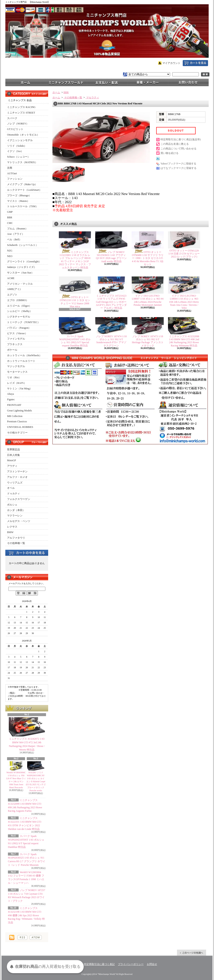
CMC (10, 223)
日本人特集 (13, 455)
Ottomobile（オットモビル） (23, 135)
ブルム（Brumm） (17, 229)
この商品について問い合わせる (178, 149)
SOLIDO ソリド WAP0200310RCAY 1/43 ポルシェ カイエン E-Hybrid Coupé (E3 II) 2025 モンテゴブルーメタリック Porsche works (36, 781)
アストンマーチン (17, 472)
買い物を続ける (169, 153)
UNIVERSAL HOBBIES (20, 427)
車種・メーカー (148, 82)
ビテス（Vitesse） (17, 333)
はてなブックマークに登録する (178, 168)
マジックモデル (16, 366)
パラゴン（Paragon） (19, 328)
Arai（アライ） (16, 234)
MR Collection (15, 416)
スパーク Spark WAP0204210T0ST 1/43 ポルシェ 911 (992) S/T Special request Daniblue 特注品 (75, 341)
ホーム (26, 82)
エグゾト (12, 295)
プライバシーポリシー (131, 964)
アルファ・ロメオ (17, 477)
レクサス (12, 527)
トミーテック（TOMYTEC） (24, 322)
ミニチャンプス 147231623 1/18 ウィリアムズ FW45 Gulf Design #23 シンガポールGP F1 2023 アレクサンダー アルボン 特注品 (111, 302)
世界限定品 (13, 449)
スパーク (12, 118)
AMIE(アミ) (14, 289)
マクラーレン (15, 516)
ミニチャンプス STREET (21, 113)
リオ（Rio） (14, 377)
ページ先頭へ (192, 953)
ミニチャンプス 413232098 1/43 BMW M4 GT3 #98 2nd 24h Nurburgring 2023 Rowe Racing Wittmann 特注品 (184, 341)
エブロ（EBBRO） (18, 300)
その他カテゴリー (17, 433)
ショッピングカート (195, 63)
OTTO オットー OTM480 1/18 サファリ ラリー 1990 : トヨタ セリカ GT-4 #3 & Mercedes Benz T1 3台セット (148, 258)
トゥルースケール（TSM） (23, 206)
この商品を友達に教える (175, 144)
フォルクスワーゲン (19, 499)
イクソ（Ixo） (15, 151)
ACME (11, 278)
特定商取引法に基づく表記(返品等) (181, 139)
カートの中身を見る (27, 553)
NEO (10, 256)
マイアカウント (171, 63)
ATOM (36, 937)
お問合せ (188, 82)
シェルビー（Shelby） (20, 311)
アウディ (12, 466)
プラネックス (15, 344)
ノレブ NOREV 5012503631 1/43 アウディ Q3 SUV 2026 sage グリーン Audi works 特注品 (111, 257)
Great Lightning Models (19, 411)
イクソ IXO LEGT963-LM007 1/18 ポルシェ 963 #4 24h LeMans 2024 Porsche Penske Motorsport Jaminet (148, 300)
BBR (10, 217)
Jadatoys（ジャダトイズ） (22, 267)
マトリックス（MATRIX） (22, 162)
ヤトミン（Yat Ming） (20, 389)
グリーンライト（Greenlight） (24, 262)
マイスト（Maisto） (18, 201)
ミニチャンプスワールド (66, 82)
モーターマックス (17, 372)
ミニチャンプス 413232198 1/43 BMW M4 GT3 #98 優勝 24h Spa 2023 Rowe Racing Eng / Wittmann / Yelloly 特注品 (26, 915)
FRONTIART (14, 405)
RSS (22, 937)
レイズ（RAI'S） (17, 383)
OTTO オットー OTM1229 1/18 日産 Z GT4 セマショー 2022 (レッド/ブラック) (184, 254)
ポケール (12, 350)
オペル (11, 488)
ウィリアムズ (15, 483)
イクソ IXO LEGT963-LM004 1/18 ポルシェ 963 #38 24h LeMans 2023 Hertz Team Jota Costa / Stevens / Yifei (184, 302)
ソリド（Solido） (17, 146)
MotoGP (11, 460)
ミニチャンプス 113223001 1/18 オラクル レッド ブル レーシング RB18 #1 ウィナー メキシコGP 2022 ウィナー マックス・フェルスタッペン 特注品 (75, 260)
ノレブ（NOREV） (18, 124)
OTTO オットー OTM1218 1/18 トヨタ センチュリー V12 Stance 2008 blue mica (75, 302)
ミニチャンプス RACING (21, 107)
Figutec (11, 399)
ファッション (15, 179)
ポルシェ (12, 505)
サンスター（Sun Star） (20, 273)
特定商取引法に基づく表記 (99, 964)
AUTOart (12, 173)
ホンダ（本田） (16, 510)
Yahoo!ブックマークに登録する (178, 164)
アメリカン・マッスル (20, 284)
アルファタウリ (16, 538)
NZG (10, 251)
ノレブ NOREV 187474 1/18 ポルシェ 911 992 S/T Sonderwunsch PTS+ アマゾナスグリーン (111, 341)
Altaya (10, 394)
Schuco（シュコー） (19, 157)
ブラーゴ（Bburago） (19, 195)
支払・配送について (107, 82)
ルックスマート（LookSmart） (24, 190)
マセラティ (92, 98)
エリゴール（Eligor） (19, 306)
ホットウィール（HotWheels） (24, 355)
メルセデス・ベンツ (19, 521)
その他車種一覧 (16, 543)
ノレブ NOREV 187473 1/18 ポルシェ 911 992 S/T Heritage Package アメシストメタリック (148, 341)
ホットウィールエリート (21, 361)
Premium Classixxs (17, 421)
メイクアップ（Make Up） (22, 184)
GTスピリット (15, 129)
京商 (10, 168)
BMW (10, 532)
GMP (10, 212)
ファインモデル (16, 339)
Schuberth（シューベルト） (23, 245)
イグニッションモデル (20, 140)
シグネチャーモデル (19, 317)
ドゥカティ (13, 494)
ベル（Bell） (14, 239)
